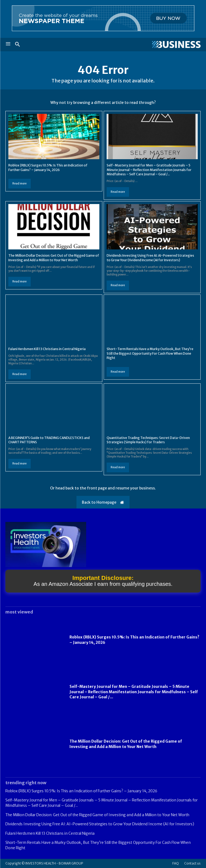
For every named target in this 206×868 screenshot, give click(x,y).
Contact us (192, 863)
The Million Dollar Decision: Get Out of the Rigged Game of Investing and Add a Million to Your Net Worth (54, 258)
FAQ (176, 863)
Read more (20, 184)
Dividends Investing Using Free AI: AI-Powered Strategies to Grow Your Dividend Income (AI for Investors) (150, 258)
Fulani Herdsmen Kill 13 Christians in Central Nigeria (47, 349)
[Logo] (152, 45)
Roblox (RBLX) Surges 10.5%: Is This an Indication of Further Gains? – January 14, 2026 (81, 791)
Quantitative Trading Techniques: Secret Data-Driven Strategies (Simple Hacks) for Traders (148, 440)
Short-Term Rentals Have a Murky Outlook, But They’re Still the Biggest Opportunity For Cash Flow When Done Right (150, 353)
